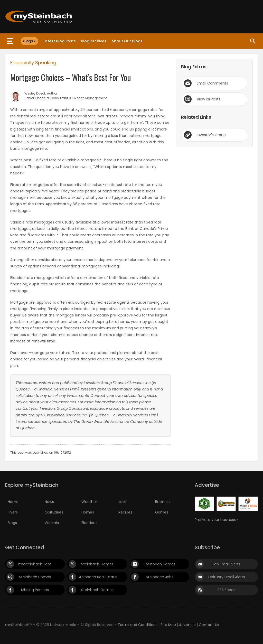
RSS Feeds (226, 590)
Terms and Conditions (138, 625)
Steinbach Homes (159, 564)
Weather (89, 502)
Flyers (13, 512)
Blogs (12, 523)
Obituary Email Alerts (226, 577)
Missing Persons (35, 590)
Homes (88, 512)
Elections (89, 523)
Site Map (168, 625)
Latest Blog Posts (60, 41)
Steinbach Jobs (160, 577)
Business (163, 502)
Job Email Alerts (226, 564)
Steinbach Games (97, 564)
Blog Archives (94, 41)
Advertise (187, 625)
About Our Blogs (127, 41)
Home (13, 502)
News (49, 502)
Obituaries (54, 512)
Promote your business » (217, 520)
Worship (52, 523)
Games (162, 512)
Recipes (125, 512)
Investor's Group (211, 135)
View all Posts (209, 99)
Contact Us (209, 625)
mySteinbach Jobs (35, 564)
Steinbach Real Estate (97, 577)
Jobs (123, 502)
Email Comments (212, 83)
